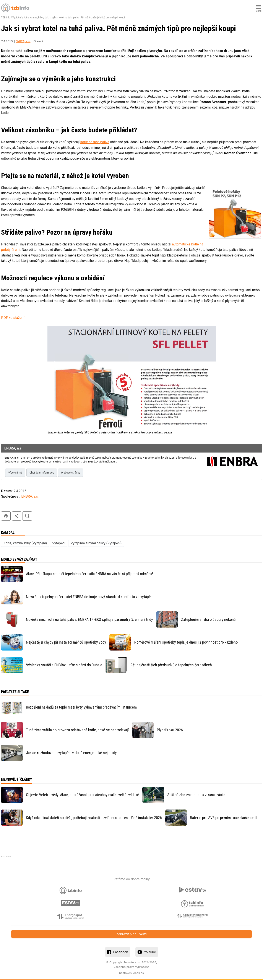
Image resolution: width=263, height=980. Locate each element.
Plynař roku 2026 (170, 730)
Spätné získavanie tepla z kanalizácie (196, 795)
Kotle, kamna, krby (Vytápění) (25, 543)
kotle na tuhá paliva (95, 142)
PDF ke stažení (13, 318)
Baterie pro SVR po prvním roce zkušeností (223, 818)
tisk (6, 516)
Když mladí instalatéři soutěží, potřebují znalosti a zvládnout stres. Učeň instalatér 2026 (94, 818)
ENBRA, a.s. (23, 41)
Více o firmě (15, 473)
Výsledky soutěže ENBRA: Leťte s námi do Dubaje (64, 665)
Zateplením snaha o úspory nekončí (209, 620)
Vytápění (17, 18)
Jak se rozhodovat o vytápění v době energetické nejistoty (71, 753)
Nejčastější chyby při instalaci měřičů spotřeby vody (66, 643)
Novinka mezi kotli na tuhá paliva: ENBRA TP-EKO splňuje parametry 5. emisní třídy (89, 620)
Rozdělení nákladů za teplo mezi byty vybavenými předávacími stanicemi (82, 707)
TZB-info (6, 18)
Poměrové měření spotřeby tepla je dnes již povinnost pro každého (186, 643)
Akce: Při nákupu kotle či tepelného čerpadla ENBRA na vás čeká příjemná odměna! (89, 574)
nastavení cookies (131, 973)
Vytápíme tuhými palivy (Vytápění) (96, 543)
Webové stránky (72, 473)
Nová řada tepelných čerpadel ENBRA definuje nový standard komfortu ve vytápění (90, 597)
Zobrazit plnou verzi (131, 934)
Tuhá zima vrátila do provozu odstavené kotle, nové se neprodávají (77, 730)
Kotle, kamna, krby (33, 18)
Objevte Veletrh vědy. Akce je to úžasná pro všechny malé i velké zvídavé (83, 795)
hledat (27, 516)
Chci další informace (43, 473)
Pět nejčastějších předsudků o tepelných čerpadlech (171, 665)
